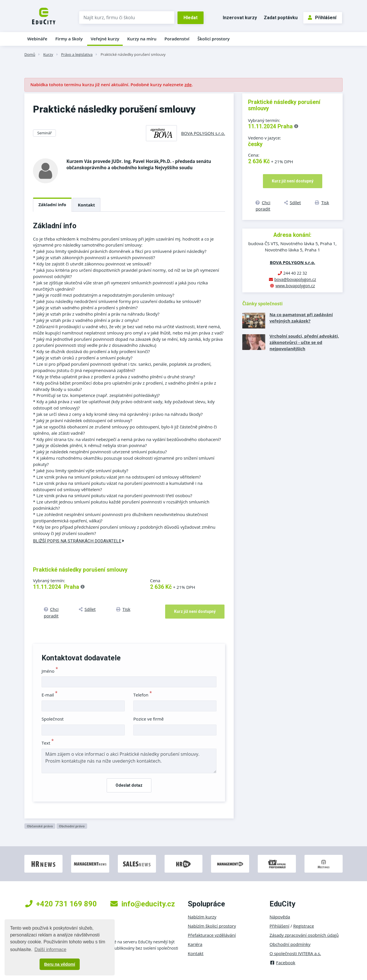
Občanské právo (40, 826)
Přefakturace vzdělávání (212, 935)
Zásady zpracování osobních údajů (304, 935)
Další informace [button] (50, 950)
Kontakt (87, 205)
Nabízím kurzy (202, 917)
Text (48, 743)
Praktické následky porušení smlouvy (133, 54)
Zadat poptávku (281, 18)
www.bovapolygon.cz (295, 286)
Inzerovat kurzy (240, 18)
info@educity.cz (143, 904)
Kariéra (195, 944)
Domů (30, 54)
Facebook (282, 963)
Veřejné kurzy (105, 39)
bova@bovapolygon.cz (295, 279)
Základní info (52, 204)
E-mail (50, 695)
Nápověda (280, 917)
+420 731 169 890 (61, 904)
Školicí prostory (213, 39)
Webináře (37, 39)
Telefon (143, 695)
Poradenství (177, 39)
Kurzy (48, 54)
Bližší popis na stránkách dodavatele (79, 541)
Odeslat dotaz (129, 785)
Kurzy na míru (142, 39)
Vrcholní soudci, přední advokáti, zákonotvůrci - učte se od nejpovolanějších (304, 342)
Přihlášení (322, 18)
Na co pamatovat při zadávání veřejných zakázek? (301, 318)
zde (188, 84)
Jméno (50, 671)
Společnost (53, 719)
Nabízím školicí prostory (212, 926)
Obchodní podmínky (290, 944)
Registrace (304, 926)
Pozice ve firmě (149, 719)
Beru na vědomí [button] (60, 964)
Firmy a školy (69, 39)
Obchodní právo (72, 826)
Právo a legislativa (77, 54)
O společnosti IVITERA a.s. (295, 953)
